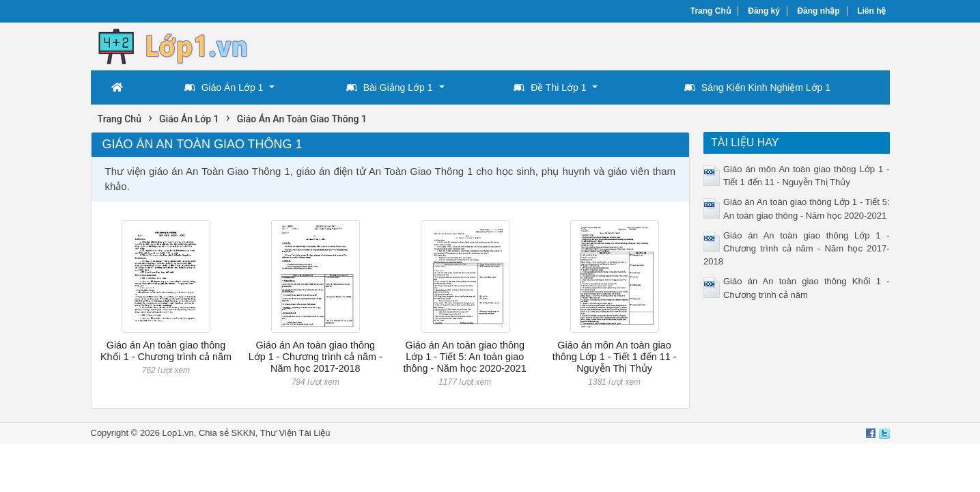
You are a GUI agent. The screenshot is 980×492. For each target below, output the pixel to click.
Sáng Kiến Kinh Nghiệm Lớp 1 (757, 87)
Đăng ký (764, 11)
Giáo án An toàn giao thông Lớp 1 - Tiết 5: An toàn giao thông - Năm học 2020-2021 (465, 357)
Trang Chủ (711, 11)
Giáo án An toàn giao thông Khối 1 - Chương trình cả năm (166, 351)
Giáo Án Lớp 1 (224, 87)
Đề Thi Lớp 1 (550, 87)
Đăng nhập (818, 11)
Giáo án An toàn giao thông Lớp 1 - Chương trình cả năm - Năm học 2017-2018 (316, 357)
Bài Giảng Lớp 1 (390, 87)
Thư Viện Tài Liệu (295, 433)
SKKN (243, 433)
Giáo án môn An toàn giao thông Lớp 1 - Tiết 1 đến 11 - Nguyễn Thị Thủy (615, 357)
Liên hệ (871, 11)
